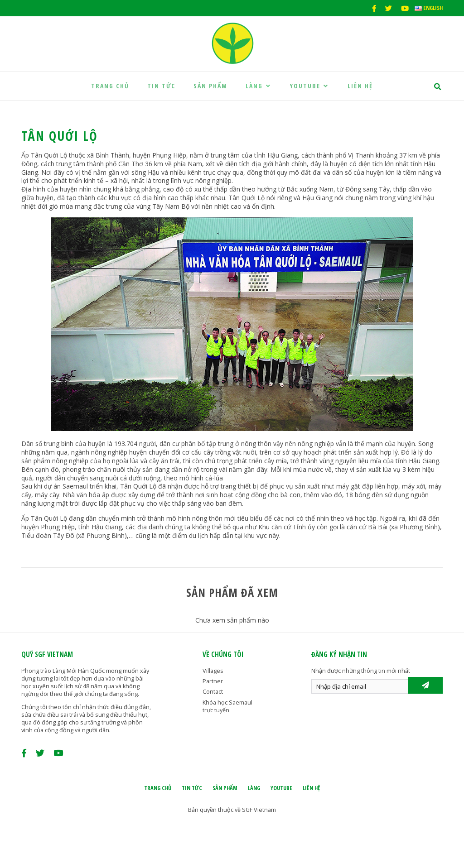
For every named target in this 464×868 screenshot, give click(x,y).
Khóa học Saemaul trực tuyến (227, 706)
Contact (213, 692)
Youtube (310, 86)
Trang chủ (110, 86)
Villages (213, 671)
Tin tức (161, 86)
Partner (213, 681)
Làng (259, 86)
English (429, 8)
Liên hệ (360, 86)
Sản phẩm (210, 86)
